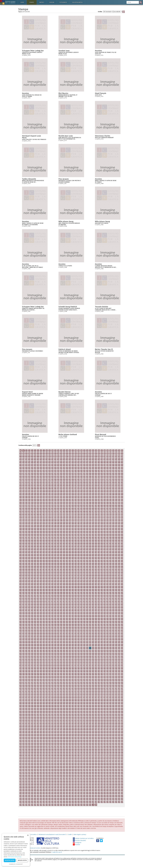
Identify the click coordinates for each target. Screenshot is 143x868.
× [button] (28, 835)
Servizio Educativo (79, 841)
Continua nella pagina (25, 445)
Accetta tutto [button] (10, 860)
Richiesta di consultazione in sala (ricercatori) (52, 835)
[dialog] (16, 850)
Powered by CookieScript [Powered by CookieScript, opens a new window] (16, 864)
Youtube (76, 845)
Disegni (52, 2)
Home (22, 2)
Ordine (100, 12)
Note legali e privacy (80, 835)
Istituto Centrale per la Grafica (83, 838)
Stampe (32, 2)
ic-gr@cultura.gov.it (57, 852)
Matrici (42, 2)
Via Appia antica (77, 2)
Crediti (70, 835)
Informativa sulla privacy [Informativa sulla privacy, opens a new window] (15, 857)
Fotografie (63, 2)
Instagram (77, 843)
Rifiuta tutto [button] (22, 860)
